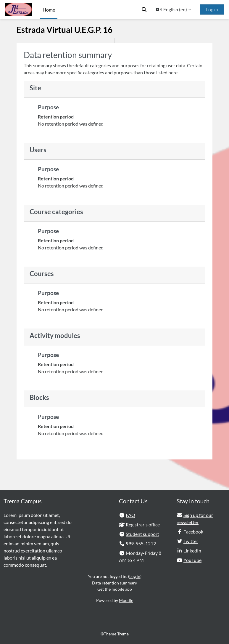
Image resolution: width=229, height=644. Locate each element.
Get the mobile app (115, 589)
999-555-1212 (141, 543)
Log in (212, 9)
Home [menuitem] (49, 10)
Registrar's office (143, 524)
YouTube (192, 560)
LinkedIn (192, 551)
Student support (142, 534)
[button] (144, 9)
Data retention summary (114, 583)
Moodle (126, 600)
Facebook (193, 532)
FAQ (130, 515)
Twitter (191, 541)
